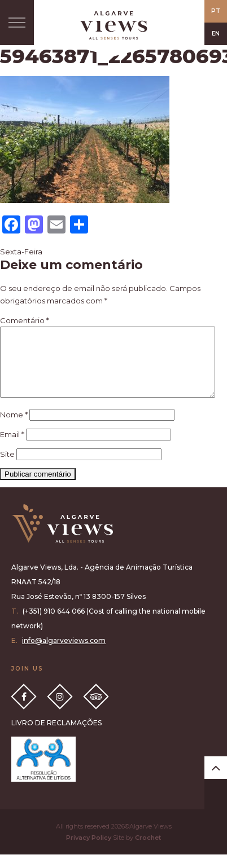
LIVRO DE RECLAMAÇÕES (56, 736)
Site (7, 468)
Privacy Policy (89, 851)
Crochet (148, 851)
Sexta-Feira (21, 252)
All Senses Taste (114, 25)
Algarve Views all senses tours (62, 537)
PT (216, 11)
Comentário (25, 320)
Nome (14, 428)
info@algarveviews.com (64, 654)
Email (12, 448)
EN (216, 34)
